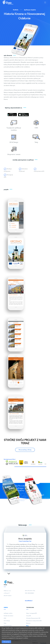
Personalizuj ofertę (25, 450)
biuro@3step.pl (29, 601)
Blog (27, 626)
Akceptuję (6, 642)
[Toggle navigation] (45, 2)
